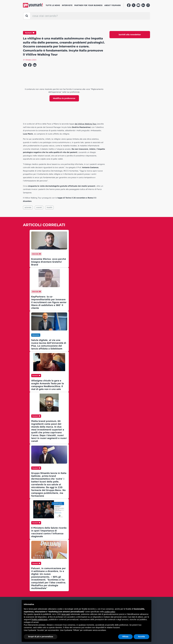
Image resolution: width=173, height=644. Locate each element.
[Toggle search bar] (27, 16)
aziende (28, 207)
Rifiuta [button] (125, 637)
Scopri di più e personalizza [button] (41, 637)
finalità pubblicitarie (40, 619)
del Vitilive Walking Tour (86, 124)
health (49, 207)
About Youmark (113, 5)
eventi (39, 207)
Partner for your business (88, 5)
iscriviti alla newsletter (130, 35)
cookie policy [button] (110, 612)
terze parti (66, 614)
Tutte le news (53, 5)
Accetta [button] (141, 637)
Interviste (67, 5)
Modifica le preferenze (64, 98)
